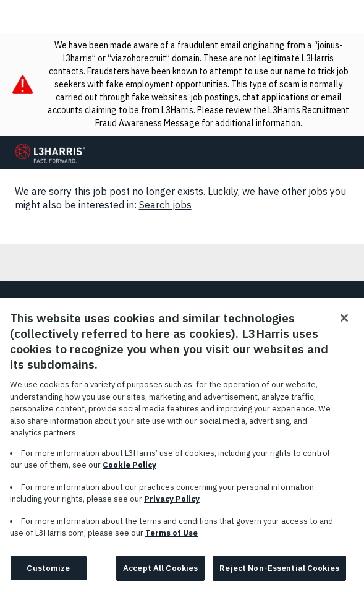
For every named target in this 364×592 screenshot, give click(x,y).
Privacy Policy (172, 506)
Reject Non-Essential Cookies (279, 574)
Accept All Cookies (160, 574)
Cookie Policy (129, 472)
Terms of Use (171, 540)
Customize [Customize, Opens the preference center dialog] (48, 574)
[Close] (344, 325)
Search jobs (165, 205)
